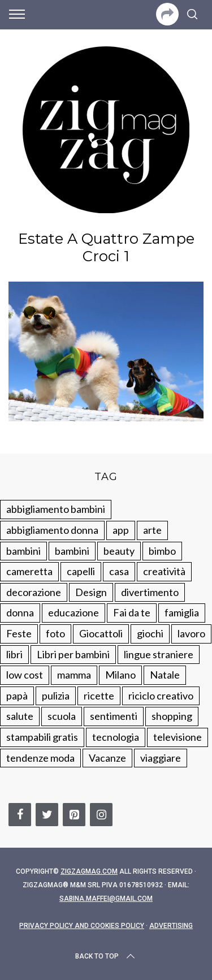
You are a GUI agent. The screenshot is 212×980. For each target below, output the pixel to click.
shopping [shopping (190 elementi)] (172, 716)
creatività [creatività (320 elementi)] (164, 571)
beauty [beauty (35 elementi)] (119, 551)
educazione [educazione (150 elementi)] (73, 612)
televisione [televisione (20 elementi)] (178, 737)
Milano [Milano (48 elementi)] (120, 675)
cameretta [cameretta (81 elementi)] (29, 571)
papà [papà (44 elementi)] (17, 696)
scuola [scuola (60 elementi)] (62, 716)
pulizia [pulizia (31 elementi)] (56, 696)
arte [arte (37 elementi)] (152, 530)
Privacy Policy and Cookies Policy (82, 926)
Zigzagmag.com (89, 871)
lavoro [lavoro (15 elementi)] (191, 633)
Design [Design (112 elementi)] (91, 592)
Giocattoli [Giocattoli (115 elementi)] (101, 633)
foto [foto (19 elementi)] (55, 633)
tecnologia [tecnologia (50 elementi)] (116, 737)
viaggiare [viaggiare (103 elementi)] (161, 758)
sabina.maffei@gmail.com (106, 899)
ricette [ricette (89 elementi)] (99, 696)
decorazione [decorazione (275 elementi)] (34, 592)
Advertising (171, 926)
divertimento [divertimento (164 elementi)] (150, 592)
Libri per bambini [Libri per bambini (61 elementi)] (73, 654)
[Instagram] (101, 815)
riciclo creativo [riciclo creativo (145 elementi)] (161, 696)
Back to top (106, 956)
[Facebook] (20, 815)
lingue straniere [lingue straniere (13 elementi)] (159, 654)
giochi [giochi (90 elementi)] (150, 633)
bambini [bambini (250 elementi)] (23, 551)
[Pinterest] (74, 815)
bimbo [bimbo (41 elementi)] (162, 551)
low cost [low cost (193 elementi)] (25, 675)
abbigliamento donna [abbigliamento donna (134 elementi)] (52, 530)
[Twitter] (47, 815)
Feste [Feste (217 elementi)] (19, 633)
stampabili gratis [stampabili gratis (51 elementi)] (42, 737)
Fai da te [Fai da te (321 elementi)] (132, 612)
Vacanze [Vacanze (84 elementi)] (107, 758)
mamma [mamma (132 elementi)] (74, 675)
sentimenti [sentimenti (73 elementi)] (114, 716)
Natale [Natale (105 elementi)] (165, 675)
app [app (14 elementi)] (121, 530)
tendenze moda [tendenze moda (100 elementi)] (40, 758)
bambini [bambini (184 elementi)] (72, 551)
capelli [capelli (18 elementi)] (81, 571)
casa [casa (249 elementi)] (119, 571)
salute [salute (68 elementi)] (20, 716)
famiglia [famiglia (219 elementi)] (182, 612)
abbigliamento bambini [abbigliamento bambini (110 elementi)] (56, 509)
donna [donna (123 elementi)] (20, 612)
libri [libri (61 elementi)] (14, 654)
